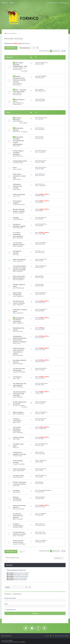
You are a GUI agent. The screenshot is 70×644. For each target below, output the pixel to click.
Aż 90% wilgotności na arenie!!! (20, 403)
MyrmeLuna (42, 118)
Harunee (19, 501)
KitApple (21, 68)
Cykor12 (41, 532)
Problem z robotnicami (17, 420)
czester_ (21, 527)
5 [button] (59, 51)
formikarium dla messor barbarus (19, 302)
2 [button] (53, 51)
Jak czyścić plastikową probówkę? (17, 429)
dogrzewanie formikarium (17, 294)
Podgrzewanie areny (20, 161)
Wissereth (19, 121)
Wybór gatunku (18, 412)
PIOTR (18, 132)
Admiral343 (20, 280)
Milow (18, 439)
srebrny (41, 328)
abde (18, 486)
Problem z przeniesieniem (18, 525)
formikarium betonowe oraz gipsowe (18, 516)
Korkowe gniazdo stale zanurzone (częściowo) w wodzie (19, 351)
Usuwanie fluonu (18, 476)
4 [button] (57, 51)
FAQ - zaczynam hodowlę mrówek (20, 91)
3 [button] (55, 51)
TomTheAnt (42, 412)
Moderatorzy (26, 43)
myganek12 (20, 261)
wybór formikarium (19, 259)
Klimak (18, 492)
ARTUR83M (42, 76)
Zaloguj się (8, 594)
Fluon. (15, 168)
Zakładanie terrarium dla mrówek (17, 186)
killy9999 (19, 103)
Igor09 (41, 276)
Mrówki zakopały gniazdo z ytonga (19, 210)
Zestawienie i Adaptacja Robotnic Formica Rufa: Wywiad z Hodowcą (20, 339)
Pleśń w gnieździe (19, 194)
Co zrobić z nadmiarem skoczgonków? (18, 234)
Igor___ (19, 255)
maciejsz (19, 169)
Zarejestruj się (17, 594)
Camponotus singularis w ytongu (19, 453)
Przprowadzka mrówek (18, 462)
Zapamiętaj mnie (11, 610)
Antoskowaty (43, 63)
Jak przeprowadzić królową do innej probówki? (19, 394)
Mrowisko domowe (14, 39)
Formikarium (17, 377)
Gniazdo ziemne (18, 437)
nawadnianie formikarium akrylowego (18, 320)
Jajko (18, 379)
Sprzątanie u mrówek (17, 252)
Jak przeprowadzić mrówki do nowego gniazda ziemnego (19, 268)
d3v (18, 447)
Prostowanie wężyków (17, 202)
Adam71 (19, 179)
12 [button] (62, 51)
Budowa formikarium (17, 498)
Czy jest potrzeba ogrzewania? (19, 369)
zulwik (18, 422)
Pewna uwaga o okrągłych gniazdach (18, 153)
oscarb (18, 343)
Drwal (40, 128)
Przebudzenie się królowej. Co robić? (19, 533)
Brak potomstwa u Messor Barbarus (19, 277)
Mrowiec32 (20, 156)
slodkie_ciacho (17, 43)
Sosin (18, 196)
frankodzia (20, 238)
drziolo (18, 190)
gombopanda (20, 509)
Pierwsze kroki (17, 69)
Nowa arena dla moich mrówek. (18, 541)
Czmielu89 (20, 519)
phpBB (10, 640)
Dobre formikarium (19, 469)
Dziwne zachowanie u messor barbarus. (20, 483)
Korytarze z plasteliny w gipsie (19, 225)
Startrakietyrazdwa (44, 490)
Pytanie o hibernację (17, 119)
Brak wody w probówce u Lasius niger (19, 176)
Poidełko (16, 218)
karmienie (16, 491)
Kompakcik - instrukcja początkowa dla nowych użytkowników (18, 141)
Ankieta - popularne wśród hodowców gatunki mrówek (19, 79)
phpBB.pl (23, 642)
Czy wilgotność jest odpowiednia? (20, 384)
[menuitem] (12, 3)
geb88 (18, 83)
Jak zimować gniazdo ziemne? (19, 244)
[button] (48, 51)
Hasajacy (21, 213)
